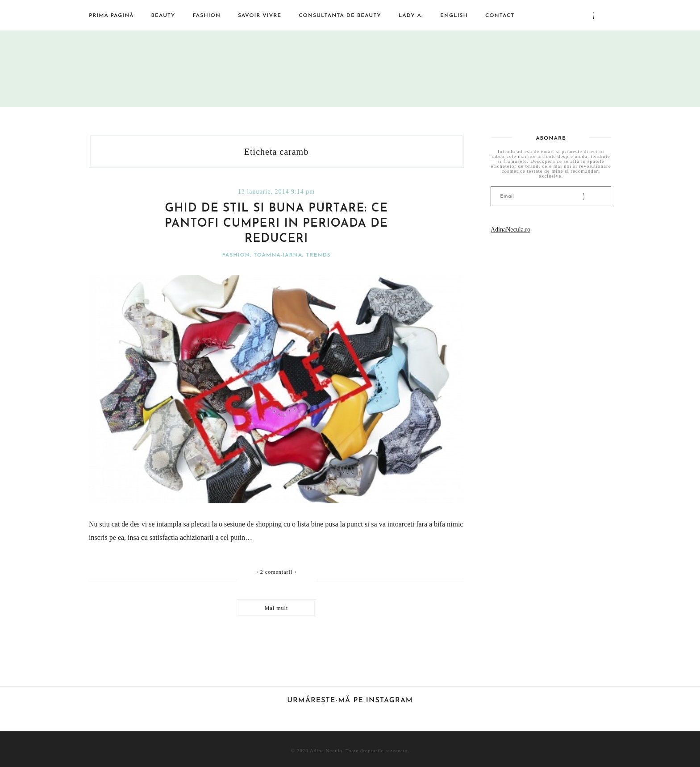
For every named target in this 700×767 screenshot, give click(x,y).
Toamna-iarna (278, 255)
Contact (500, 16)
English (454, 16)
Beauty (163, 16)
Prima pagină (111, 16)
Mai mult (276, 608)
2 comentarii (276, 572)
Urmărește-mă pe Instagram (350, 701)
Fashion (207, 16)
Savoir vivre (260, 16)
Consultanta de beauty (340, 16)
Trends (318, 255)
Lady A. (411, 16)
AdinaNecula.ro (510, 230)
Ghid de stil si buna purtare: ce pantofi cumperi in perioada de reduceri (276, 224)
